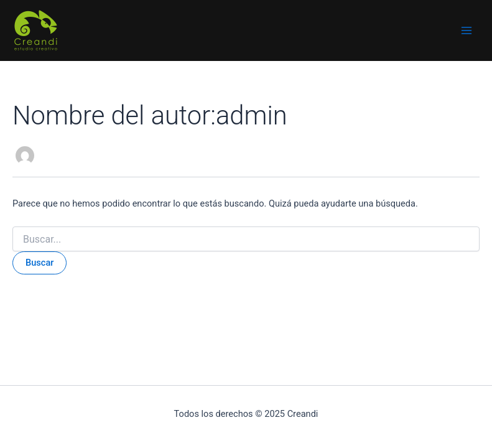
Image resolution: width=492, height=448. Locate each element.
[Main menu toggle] (466, 30)
